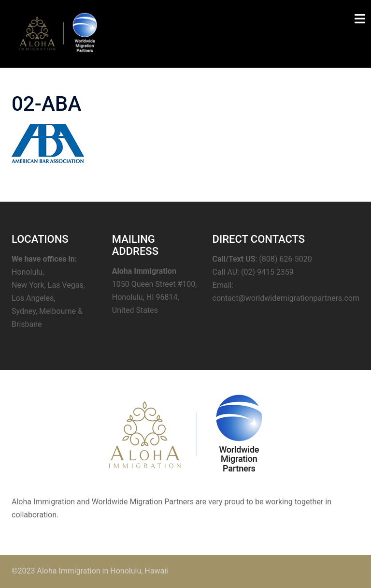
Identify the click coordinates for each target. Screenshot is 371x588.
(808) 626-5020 (285, 259)
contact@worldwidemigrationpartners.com (286, 298)
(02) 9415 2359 (267, 272)
